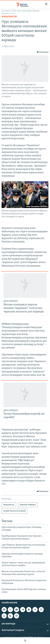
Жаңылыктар (9, 17)
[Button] (43, 52)
